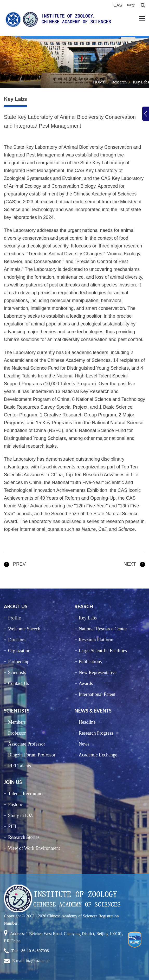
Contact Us (19, 683)
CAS (118, 5)
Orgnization (19, 651)
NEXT (130, 564)
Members (17, 722)
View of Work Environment (34, 848)
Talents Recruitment (27, 794)
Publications (90, 662)
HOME (99, 82)
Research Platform (96, 640)
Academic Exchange (98, 755)
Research (119, 82)
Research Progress (96, 733)
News (84, 744)
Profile (14, 618)
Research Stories (24, 837)
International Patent (97, 694)
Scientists (17, 672)
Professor (17, 733)
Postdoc (15, 805)
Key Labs (141, 82)
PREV (19, 564)
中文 (131, 5)
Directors (17, 640)
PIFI (12, 826)
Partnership (19, 662)
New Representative (98, 672)
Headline (87, 722)
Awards (86, 683)
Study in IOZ (20, 815)
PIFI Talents (20, 766)
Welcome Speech (24, 629)
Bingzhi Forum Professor (32, 755)
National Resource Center (103, 629)
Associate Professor (27, 744)
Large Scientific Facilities (103, 651)
